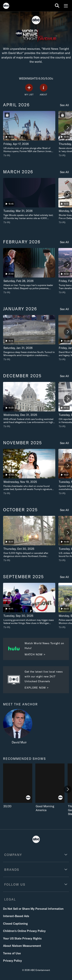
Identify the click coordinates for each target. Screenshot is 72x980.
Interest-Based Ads (16, 916)
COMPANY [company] (13, 855)
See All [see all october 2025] (64, 510)
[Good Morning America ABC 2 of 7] (50, 788)
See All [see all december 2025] (64, 376)
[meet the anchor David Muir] (19, 728)
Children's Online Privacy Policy (24, 931)
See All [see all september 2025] (64, 577)
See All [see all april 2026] (64, 105)
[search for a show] (57, 6)
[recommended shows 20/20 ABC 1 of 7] (18, 786)
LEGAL (10, 899)
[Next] (68, 128)
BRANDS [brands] (12, 870)
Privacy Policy (12, 961)
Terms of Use (12, 953)
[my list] (29, 90)
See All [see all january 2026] (64, 309)
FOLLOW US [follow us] (15, 884)
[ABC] (6, 6)
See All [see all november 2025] (64, 443)
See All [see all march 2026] (64, 172)
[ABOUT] (44, 90)
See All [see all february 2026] (64, 242)
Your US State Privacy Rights (22, 938)
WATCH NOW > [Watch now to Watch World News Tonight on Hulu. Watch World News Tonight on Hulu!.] (35, 654)
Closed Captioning (15, 924)
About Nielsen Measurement (22, 946)
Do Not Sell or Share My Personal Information (33, 909)
